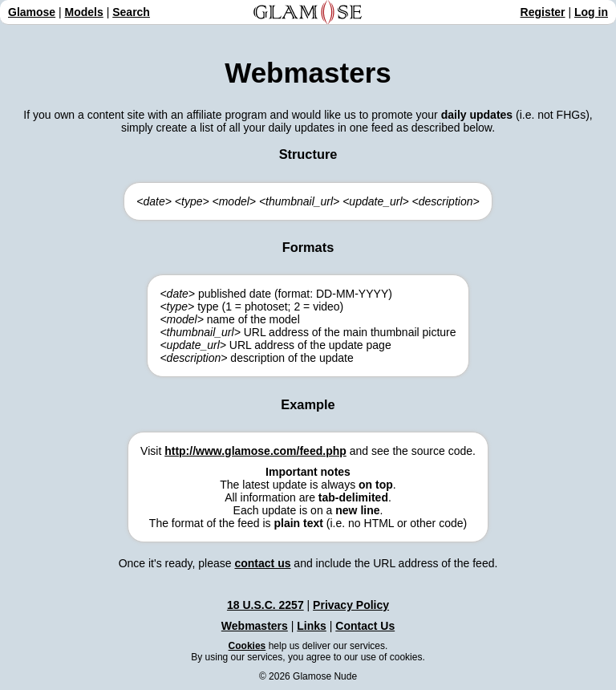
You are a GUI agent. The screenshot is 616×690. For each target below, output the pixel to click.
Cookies (247, 646)
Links (312, 626)
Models (84, 12)
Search (131, 12)
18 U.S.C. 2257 (265, 605)
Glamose (32, 12)
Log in (591, 12)
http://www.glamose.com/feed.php (255, 451)
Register (543, 12)
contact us (262, 563)
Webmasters (255, 626)
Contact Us (365, 626)
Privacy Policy (351, 605)
